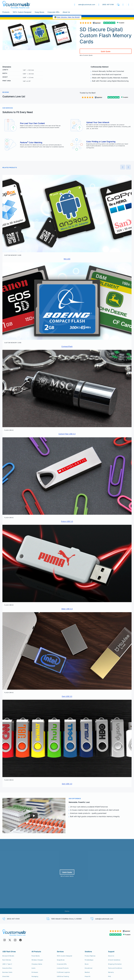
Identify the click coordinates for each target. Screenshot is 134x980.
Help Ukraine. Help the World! (68, 17)
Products (6, 12)
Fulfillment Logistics (63, 972)
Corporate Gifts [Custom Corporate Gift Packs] (62, 964)
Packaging (35, 976)
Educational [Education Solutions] (89, 968)
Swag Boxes (39, 12)
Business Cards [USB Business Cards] (7, 972)
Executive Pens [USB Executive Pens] (7, 968)
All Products (36, 952)
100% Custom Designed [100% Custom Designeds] (64, 956)
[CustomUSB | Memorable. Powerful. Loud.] (34, 932)
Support (111, 952)
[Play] (34, 816)
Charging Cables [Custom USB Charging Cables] (37, 964)
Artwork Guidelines (114, 960)
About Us (66, 12)
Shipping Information (115, 964)
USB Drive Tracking (63, 976)
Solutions (88, 952)
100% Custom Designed (22, 12)
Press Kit (88, 976)
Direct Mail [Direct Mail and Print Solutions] (6, 976)
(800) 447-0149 (13, 919)
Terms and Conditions (115, 968)
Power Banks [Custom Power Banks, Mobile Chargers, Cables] (36, 956)
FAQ (109, 976)
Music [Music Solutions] (87, 964)
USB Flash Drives (9, 952)
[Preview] (123, 167)
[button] (118, 5)
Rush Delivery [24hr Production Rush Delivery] (7, 960)
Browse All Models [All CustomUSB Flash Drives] (8, 956)
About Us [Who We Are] (111, 956)
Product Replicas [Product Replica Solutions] (90, 956)
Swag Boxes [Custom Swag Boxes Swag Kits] (61, 960)
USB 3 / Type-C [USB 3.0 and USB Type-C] (7, 964)
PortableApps (89, 960)
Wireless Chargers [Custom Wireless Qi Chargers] (37, 960)
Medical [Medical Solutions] (87, 972)
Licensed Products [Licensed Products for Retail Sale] (63, 968)
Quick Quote (106, 51)
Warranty (111, 972)
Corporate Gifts (53, 12)
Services (60, 952)
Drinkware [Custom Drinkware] (35, 972)
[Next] (128, 167)
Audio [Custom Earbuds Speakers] (33, 968)
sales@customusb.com (104, 919)
